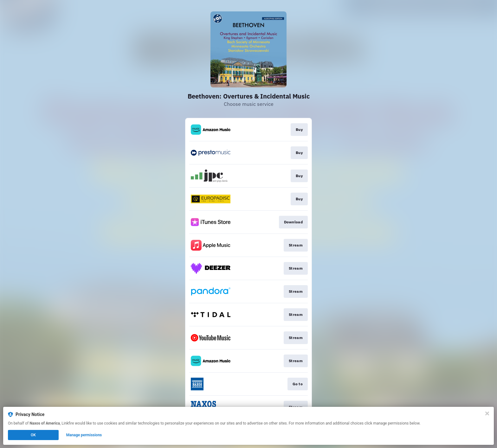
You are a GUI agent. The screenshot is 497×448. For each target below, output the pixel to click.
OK (33, 435)
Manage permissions (84, 435)
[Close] (487, 413)
